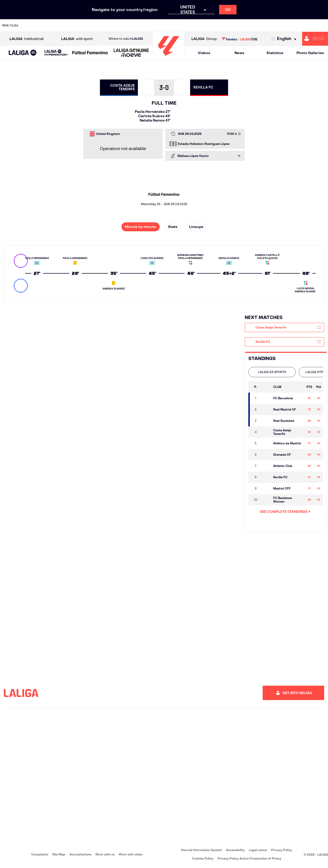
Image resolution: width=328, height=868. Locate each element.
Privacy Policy (282, 850)
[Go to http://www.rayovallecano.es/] (168, 25)
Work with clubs (131, 854)
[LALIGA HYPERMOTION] (57, 53)
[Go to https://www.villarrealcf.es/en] (322, 25)
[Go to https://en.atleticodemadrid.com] (45, 25)
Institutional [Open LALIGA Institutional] (27, 39)
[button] (23, 53)
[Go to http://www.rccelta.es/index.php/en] (184, 25)
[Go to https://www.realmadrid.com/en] (245, 25)
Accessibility (235, 850)
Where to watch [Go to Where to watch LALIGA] (126, 39)
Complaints (40, 854)
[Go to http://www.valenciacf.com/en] (307, 25)
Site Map (59, 854)
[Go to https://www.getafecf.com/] (122, 25)
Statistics (275, 53)
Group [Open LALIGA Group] (204, 39)
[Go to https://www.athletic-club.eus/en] (30, 25)
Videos (204, 53)
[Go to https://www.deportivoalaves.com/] (76, 25)
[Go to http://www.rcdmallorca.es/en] (214, 25)
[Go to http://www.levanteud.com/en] (153, 25)
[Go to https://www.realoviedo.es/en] (261, 25)
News (239, 53)
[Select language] (285, 39)
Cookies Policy (203, 858)
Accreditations (80, 854)
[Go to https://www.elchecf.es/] (91, 25)
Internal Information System (201, 850)
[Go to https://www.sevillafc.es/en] (291, 25)
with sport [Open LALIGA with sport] (77, 39)
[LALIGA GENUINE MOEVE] (131, 53)
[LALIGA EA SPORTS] (23, 53)
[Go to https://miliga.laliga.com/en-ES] (315, 39)
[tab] (272, 372)
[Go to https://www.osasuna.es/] (60, 25)
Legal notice (258, 850)
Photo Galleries (310, 53)
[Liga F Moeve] (90, 53)
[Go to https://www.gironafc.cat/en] (137, 25)
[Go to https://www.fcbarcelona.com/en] (107, 25)
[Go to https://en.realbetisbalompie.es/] (230, 25)
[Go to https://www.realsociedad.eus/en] (276, 25)
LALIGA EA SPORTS (272, 372)
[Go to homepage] (169, 58)
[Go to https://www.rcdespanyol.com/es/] (199, 25)
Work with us (105, 854)
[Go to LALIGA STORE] (239, 39)
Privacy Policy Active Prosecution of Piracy (249, 858)
